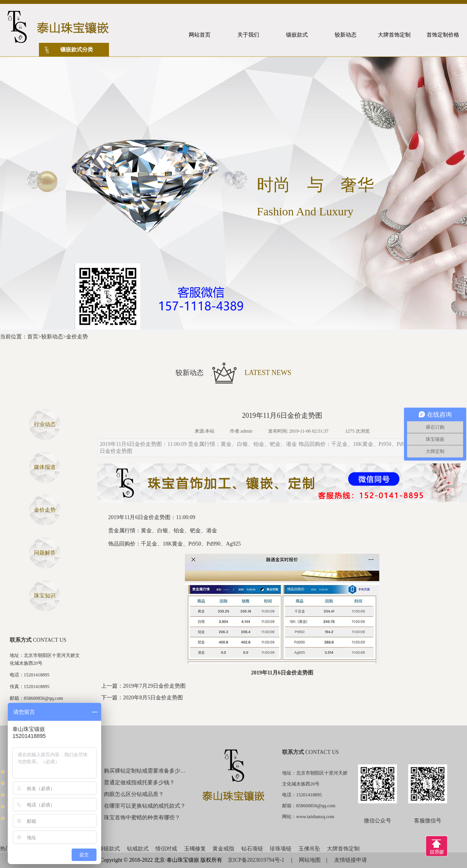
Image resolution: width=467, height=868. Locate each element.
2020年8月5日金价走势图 (153, 698)
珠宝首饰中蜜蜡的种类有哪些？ (142, 818)
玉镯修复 (195, 849)
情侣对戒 (166, 849)
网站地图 (310, 860)
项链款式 (109, 849)
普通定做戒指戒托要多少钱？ (139, 783)
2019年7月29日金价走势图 (154, 686)
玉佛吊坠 (309, 849)
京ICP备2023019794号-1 (257, 860)
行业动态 (45, 424)
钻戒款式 (138, 849)
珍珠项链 (281, 849)
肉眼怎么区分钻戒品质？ (134, 794)
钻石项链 (252, 849)
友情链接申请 (351, 860)
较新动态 (52, 337)
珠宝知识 (45, 596)
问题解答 (45, 553)
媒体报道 (45, 467)
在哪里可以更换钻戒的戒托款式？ (145, 806)
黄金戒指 (223, 849)
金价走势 (77, 337)
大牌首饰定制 (343, 849)
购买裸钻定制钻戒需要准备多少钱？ (145, 771)
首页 (33, 337)
